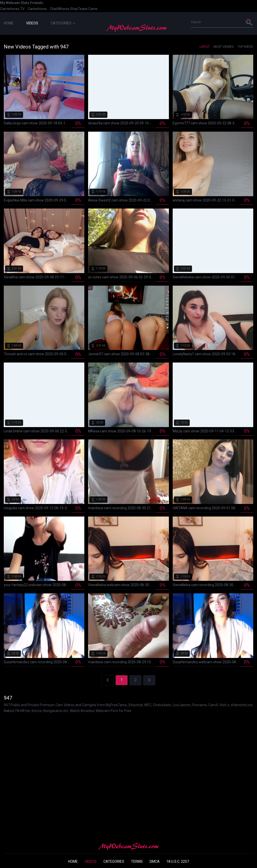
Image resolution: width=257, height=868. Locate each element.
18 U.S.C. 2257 (178, 861)
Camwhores (37, 9)
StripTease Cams (84, 9)
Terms (137, 861)
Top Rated (245, 47)
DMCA (155, 861)
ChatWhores (60, 9)
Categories (63, 23)
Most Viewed (224, 47)
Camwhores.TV (12, 9)
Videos (32, 23)
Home (9, 23)
